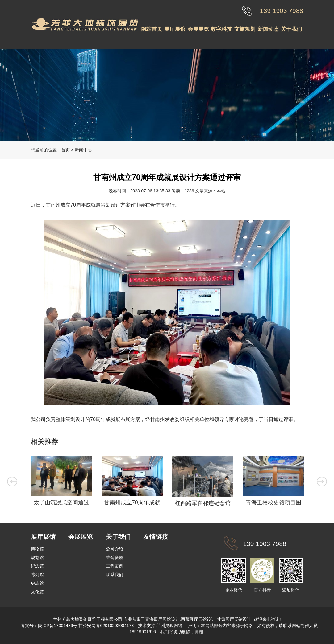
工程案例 (115, 566)
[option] (61, 483)
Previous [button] (12, 482)
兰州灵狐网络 (170, 626)
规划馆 (37, 557)
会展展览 (198, 29)
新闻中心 (83, 150)
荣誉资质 (115, 557)
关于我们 (291, 29)
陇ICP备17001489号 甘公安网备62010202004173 (86, 626)
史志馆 (37, 583)
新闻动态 (268, 29)
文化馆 (37, 592)
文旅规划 (245, 29)
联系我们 (115, 575)
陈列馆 (37, 575)
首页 (65, 150)
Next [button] (322, 482)
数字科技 (221, 29)
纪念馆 (37, 566)
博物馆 (37, 549)
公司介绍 (115, 549)
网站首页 (152, 29)
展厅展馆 (175, 29)
